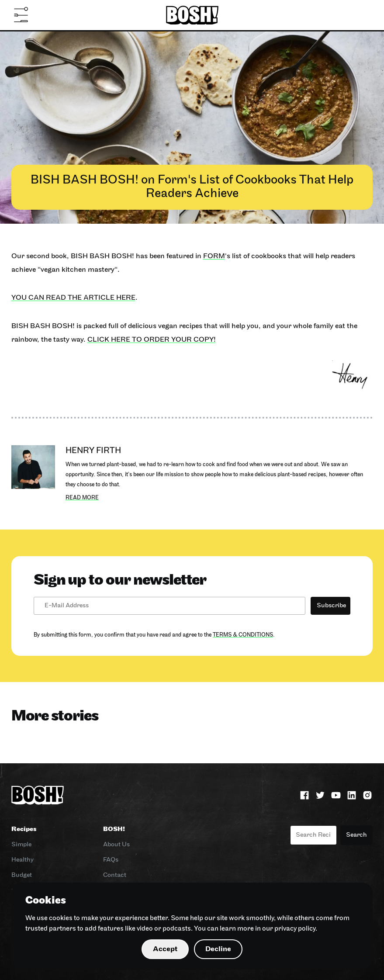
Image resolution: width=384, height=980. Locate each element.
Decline (218, 949)
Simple (21, 845)
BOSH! (114, 829)
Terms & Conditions (243, 635)
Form (214, 256)
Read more (82, 498)
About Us (116, 845)
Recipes (24, 829)
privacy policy (295, 929)
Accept (165, 949)
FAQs (111, 860)
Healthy (22, 860)
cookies (61, 918)
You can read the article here (73, 298)
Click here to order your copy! (152, 340)
